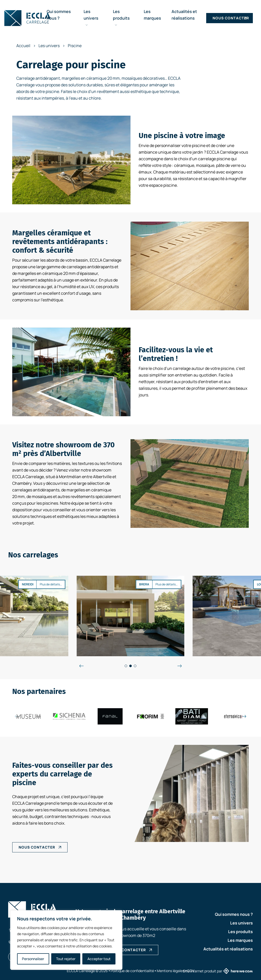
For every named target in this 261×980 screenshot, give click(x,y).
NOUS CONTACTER (37, 847)
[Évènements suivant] (180, 666)
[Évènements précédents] (81, 666)
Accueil (23, 46)
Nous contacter (231, 18)
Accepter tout (99, 959)
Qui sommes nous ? (234, 914)
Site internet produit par (218, 971)
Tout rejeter (66, 959)
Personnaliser (33, 959)
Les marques (240, 940)
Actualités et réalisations (228, 949)
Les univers (91, 17)
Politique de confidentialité (132, 971)
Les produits (121, 17)
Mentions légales (171, 971)
